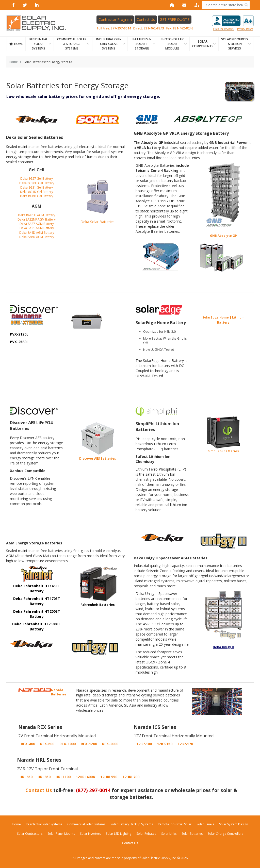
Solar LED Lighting (119, 834)
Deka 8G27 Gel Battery (37, 179)
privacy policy (245, 29)
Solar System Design (234, 824)
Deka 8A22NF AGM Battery (37, 219)
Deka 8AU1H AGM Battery (37, 215)
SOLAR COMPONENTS (203, 44)
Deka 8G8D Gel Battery (37, 196)
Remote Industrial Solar (175, 824)
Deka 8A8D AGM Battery (37, 237)
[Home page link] (39, 23)
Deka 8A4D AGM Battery (37, 233)
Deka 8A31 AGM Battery (37, 228)
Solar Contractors (30, 834)
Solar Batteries (192, 834)
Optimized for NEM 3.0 (159, 332)
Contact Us (146, 19)
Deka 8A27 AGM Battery (37, 224)
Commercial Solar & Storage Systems (72, 44)
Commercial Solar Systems (86, 824)
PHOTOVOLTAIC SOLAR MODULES (172, 44)
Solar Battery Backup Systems (132, 824)
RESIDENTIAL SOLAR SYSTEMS (39, 44)
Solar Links (169, 834)
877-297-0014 (121, 28)
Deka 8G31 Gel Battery (37, 187)
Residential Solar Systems (44, 824)
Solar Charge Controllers (225, 834)
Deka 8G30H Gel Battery (37, 183)
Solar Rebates (146, 834)
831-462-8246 (183, 28)
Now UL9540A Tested (159, 350)
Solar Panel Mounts (61, 834)
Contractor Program (115, 19)
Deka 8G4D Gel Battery (37, 192)
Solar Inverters (90, 834)
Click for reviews (233, 23)
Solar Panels (205, 824)
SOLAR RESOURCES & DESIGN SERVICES (235, 44)
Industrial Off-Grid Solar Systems (109, 44)
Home (19, 44)
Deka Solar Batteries (97, 222)
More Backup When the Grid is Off (165, 341)
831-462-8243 (154, 28)
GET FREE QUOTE (175, 19)
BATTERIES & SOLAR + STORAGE (142, 44)
